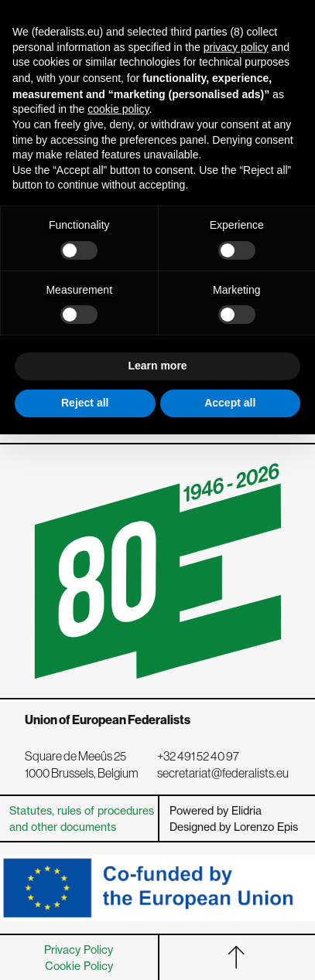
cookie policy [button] (118, 109)
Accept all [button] (230, 403)
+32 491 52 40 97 (198, 756)
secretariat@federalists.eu (223, 773)
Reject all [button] (85, 403)
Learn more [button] (157, 366)
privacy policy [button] (236, 47)
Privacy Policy (79, 949)
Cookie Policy (79, 966)
